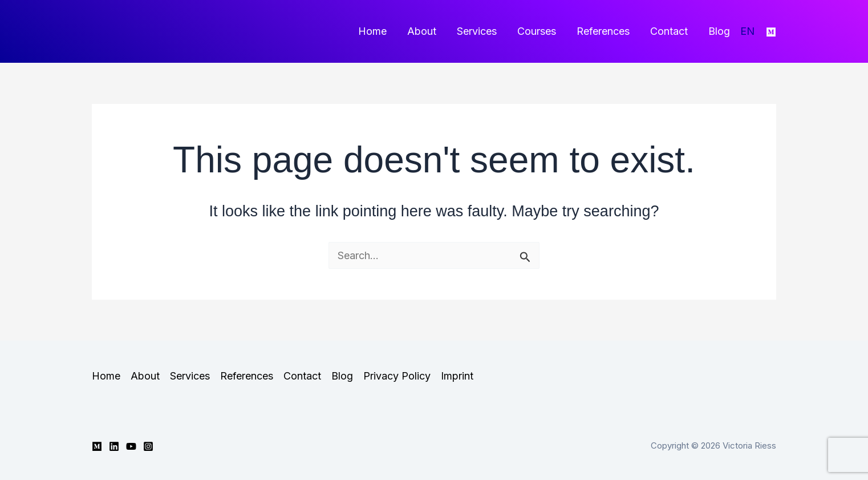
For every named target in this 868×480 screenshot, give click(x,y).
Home (372, 31)
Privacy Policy (397, 376)
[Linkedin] (114, 446)
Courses (537, 31)
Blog (719, 31)
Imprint (457, 376)
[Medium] (771, 32)
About (422, 31)
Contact (669, 31)
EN (747, 31)
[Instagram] (148, 446)
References (603, 31)
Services (477, 31)
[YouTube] (131, 446)
